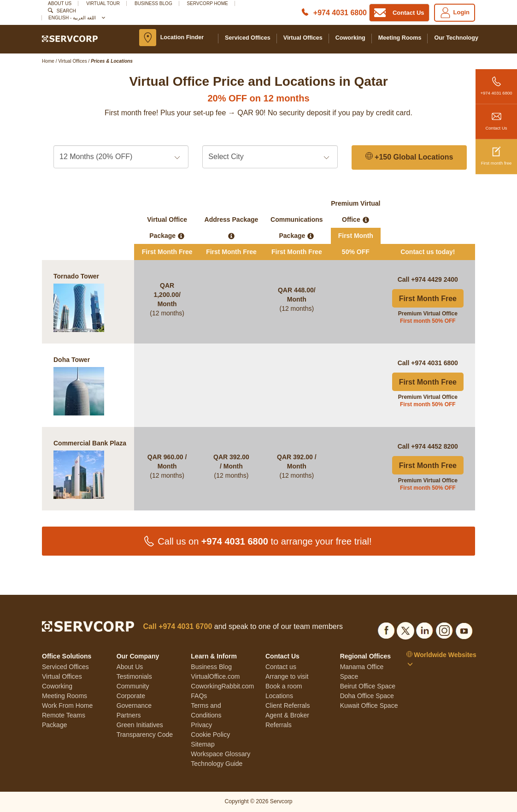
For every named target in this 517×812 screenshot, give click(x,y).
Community (133, 686)
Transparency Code (145, 735)
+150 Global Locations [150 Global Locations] (409, 157)
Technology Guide (217, 764)
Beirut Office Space (368, 686)
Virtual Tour (103, 3)
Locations (279, 696)
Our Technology (456, 38)
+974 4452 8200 (435, 446)
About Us (60, 3)
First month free (496, 152)
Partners (129, 715)
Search (66, 11)
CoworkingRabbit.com (222, 686)
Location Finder (182, 37)
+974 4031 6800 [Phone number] (340, 13)
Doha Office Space (367, 696)
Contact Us (496, 117)
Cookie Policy (210, 735)
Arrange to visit (287, 676)
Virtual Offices (303, 38)
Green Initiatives (140, 725)
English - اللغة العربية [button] (76, 18)
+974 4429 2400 (435, 279)
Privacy (201, 725)
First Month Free (428, 299)
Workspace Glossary (220, 754)
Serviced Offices (248, 38)
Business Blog (153, 3)
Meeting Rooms (400, 38)
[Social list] (386, 629)
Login (455, 13)
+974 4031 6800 (496, 82)
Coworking (350, 38)
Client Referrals (288, 705)
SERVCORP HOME (208, 3)
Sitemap (203, 744)
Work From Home (67, 705)
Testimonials (134, 676)
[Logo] (70, 38)
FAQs (199, 696)
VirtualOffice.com (215, 676)
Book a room (284, 686)
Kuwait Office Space (369, 705)
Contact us (281, 667)
